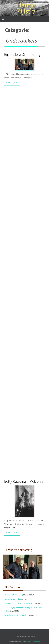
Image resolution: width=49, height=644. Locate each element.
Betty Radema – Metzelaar (24, 481)
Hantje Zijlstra (26, 8)
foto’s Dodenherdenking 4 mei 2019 (18, 603)
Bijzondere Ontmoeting (22, 54)
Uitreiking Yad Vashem (13, 599)
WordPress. (37, 642)
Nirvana (28, 642)
